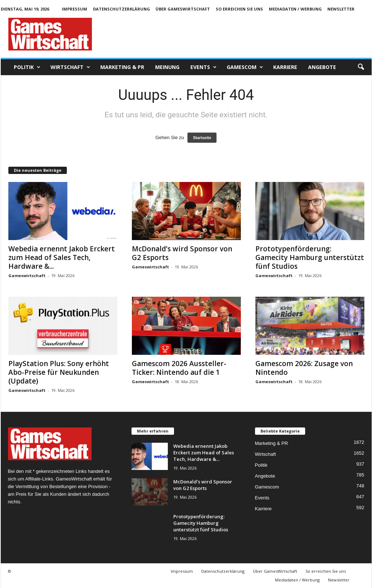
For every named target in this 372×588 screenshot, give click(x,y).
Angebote (322, 67)
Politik (27, 67)
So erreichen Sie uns (239, 9)
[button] (361, 67)
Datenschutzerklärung (122, 9)
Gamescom (245, 67)
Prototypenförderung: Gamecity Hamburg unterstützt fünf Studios (310, 257)
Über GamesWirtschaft (183, 9)
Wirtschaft (70, 67)
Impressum (74, 9)
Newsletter (341, 9)
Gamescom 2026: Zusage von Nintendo (304, 368)
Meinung (167, 67)
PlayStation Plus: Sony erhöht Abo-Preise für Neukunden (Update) (59, 372)
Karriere (285, 67)
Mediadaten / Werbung (295, 9)
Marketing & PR (122, 67)
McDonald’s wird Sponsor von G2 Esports (182, 253)
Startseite (202, 138)
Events (203, 67)
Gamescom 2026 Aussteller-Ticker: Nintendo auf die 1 (179, 368)
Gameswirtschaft (27, 275)
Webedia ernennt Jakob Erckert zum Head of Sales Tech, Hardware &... (62, 257)
